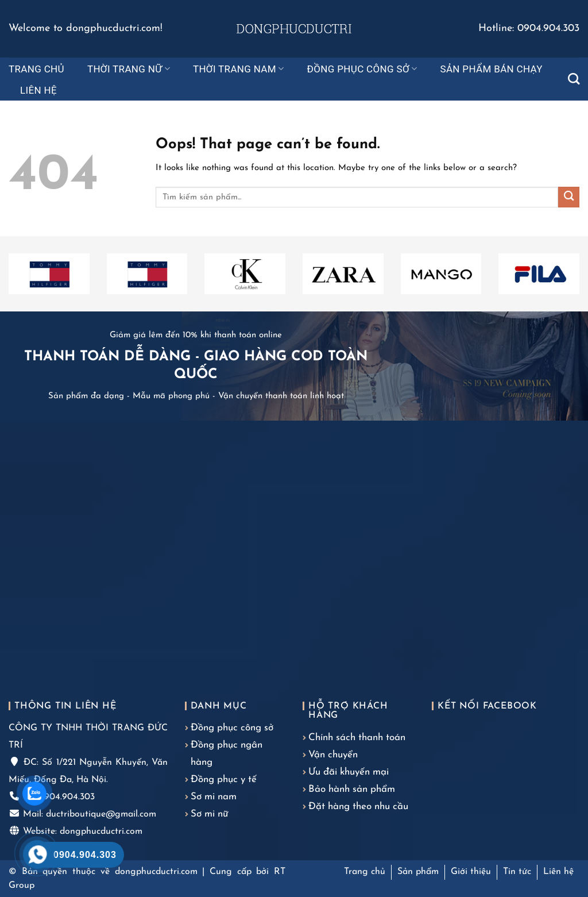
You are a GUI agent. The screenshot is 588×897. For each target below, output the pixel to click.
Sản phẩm (418, 872)
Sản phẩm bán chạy (491, 69)
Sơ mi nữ (209, 814)
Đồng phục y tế (224, 779)
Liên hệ (38, 90)
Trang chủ (36, 69)
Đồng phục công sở (362, 69)
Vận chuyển (333, 755)
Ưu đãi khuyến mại (349, 772)
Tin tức (517, 872)
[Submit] (569, 197)
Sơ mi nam (214, 797)
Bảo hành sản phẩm (352, 789)
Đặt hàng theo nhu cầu (358, 806)
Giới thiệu (471, 872)
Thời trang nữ (129, 69)
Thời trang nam (239, 69)
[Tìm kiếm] (574, 79)
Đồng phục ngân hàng (227, 754)
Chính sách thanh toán (357, 738)
